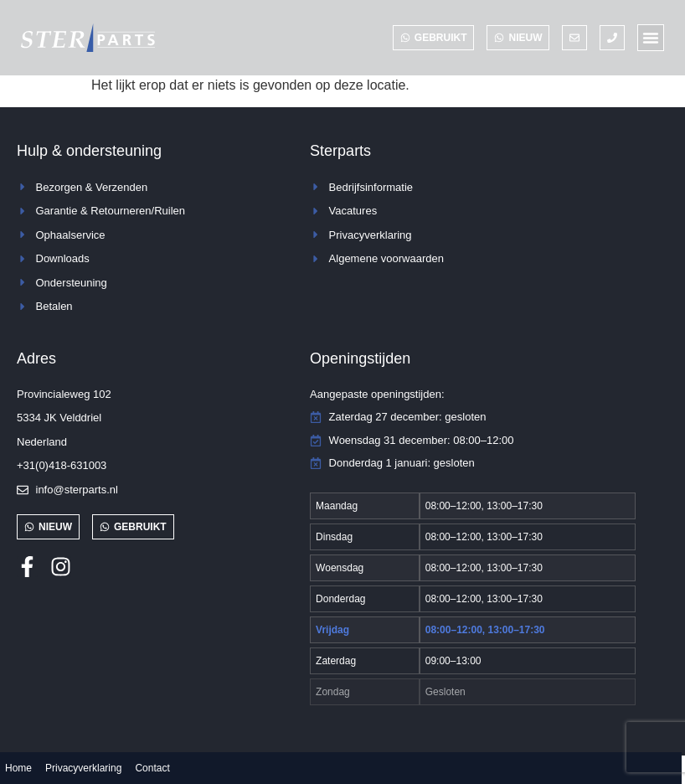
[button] (651, 38)
